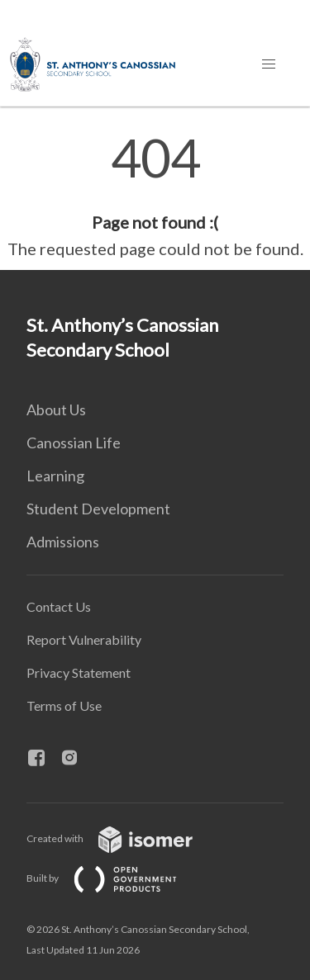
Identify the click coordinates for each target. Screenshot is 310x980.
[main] (155, 196)
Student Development (98, 509)
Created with (123, 838)
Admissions (63, 542)
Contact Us (59, 606)
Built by (115, 878)
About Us (56, 410)
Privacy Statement (79, 672)
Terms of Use (64, 705)
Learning (55, 476)
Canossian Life (74, 443)
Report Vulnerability (84, 639)
